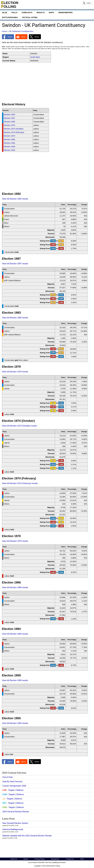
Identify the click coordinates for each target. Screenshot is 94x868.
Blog (5, 13)
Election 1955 (9, 150)
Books (26, 859)
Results (41, 13)
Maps (51, 13)
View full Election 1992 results (15, 199)
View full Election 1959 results (15, 680)
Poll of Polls (8, 777)
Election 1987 (9, 118)
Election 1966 (9, 139)
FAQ (82, 859)
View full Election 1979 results (15, 372)
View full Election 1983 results (15, 318)
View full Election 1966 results (15, 587)
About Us (14, 859)
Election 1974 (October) (14, 129)
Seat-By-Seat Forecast (12, 782)
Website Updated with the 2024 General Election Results (27, 836)
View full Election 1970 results (15, 541)
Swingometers (65, 13)
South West (35, 57)
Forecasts (27, 13)
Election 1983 (9, 122)
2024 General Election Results (16, 812)
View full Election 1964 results (15, 634)
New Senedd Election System (15, 823)
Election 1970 (9, 136)
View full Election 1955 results (15, 723)
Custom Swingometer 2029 (14, 786)
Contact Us (70, 859)
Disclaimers (55, 859)
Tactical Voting (30, 17)
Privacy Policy (40, 859)
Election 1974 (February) (14, 132)
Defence (20, 790)
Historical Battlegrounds (13, 829)
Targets (11, 790)
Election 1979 (9, 125)
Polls (14, 13)
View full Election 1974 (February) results (20, 483)
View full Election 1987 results (15, 264)
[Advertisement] (47, 82)
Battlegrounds (10, 17)
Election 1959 (9, 147)
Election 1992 (9, 114)
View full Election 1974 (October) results (19, 426)
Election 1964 (9, 143)
